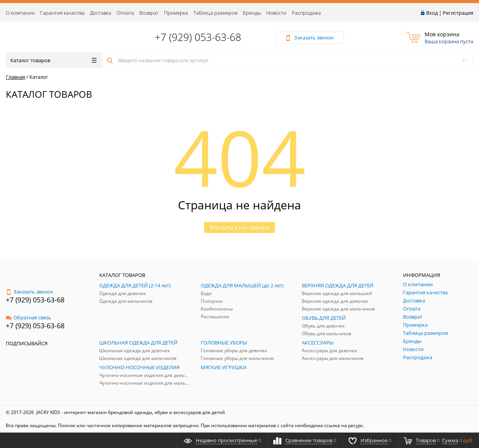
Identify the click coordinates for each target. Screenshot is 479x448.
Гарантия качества (62, 13)
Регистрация (458, 13)
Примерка (176, 13)
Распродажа (306, 13)
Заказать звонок (30, 292)
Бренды (252, 13)
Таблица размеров (215, 13)
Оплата (125, 13)
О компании (20, 13)
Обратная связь (29, 317)
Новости (276, 13)
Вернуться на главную (239, 227)
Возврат (149, 13)
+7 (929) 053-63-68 (198, 37)
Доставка (101, 13)
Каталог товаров (53, 60)
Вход (432, 13)
